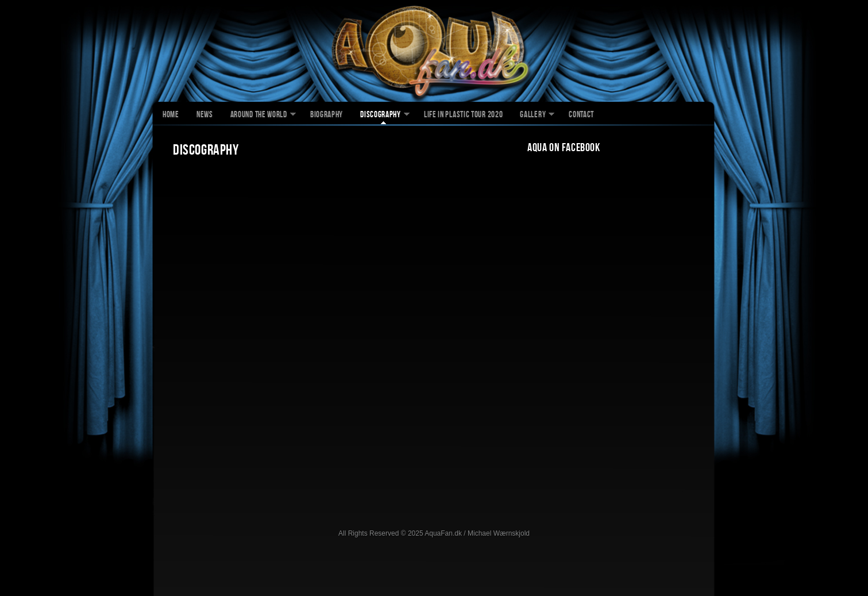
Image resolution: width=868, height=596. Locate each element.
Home (171, 116)
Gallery (533, 116)
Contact (581, 116)
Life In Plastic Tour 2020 (464, 116)
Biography (327, 116)
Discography (381, 116)
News (205, 116)
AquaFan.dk (434, 52)
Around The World (259, 116)
